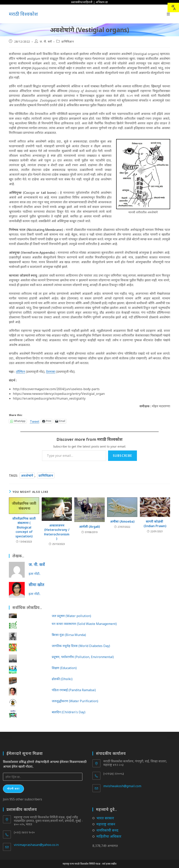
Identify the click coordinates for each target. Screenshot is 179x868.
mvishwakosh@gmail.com (122, 786)
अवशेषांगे (27, 475)
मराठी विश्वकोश (23, 14)
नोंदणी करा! (13, 789)
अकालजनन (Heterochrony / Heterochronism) (57, 532)
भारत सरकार (105, 818)
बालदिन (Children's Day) (69, 712)
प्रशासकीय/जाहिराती (82, 2)
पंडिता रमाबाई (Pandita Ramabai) (74, 690)
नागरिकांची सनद (107, 830)
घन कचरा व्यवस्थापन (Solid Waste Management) (84, 624)
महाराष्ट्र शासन (106, 824)
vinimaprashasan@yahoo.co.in (36, 845)
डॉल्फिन (21, 372)
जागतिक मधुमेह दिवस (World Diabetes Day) (81, 646)
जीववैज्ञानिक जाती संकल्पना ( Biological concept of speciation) (24, 527)
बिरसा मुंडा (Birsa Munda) (69, 635)
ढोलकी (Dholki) (62, 679)
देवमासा (51, 372)
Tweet (35, 421)
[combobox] (173, 7)
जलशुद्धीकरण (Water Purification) (75, 701)
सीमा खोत (36, 585)
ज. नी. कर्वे (46, 41)
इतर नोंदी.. (35, 574)
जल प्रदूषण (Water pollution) (71, 616)
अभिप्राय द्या (102, 2)
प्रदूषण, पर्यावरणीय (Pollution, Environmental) (83, 657)
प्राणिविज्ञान (68, 41)
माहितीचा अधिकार (109, 836)
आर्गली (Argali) (89, 527)
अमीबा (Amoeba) (122, 521)
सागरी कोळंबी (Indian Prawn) (155, 524)
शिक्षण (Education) (64, 668)
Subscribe (122, 456)
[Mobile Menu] (168, 14)
